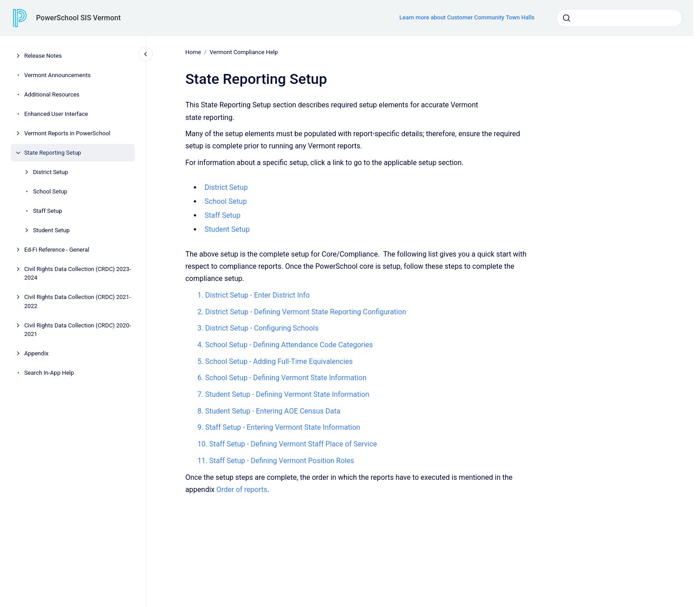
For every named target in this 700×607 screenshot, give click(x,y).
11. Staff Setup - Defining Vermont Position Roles (276, 461)
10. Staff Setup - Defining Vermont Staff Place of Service (287, 444)
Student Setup (51, 230)
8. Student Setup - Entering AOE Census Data (269, 411)
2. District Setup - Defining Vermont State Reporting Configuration (302, 311)
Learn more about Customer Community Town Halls (467, 17)
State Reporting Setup (53, 153)
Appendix (37, 353)
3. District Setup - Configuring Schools (258, 328)
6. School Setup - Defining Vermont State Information (282, 378)
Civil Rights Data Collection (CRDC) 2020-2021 (78, 330)
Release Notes (43, 56)
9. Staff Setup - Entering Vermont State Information (279, 427)
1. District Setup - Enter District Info (254, 295)
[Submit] (567, 18)
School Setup (50, 191)
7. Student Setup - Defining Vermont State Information (283, 394)
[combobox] (619, 18)
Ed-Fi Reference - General (57, 250)
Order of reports (242, 490)
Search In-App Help (49, 373)
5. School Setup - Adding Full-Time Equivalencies (275, 361)
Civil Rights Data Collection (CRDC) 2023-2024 (78, 274)
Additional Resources (52, 94)
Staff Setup (48, 211)
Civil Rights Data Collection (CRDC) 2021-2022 (78, 301)
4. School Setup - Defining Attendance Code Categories (285, 345)
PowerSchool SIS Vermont (78, 18)
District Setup (50, 172)
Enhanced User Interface (56, 114)
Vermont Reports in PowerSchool (67, 133)
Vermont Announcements (58, 75)
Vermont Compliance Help (244, 52)
